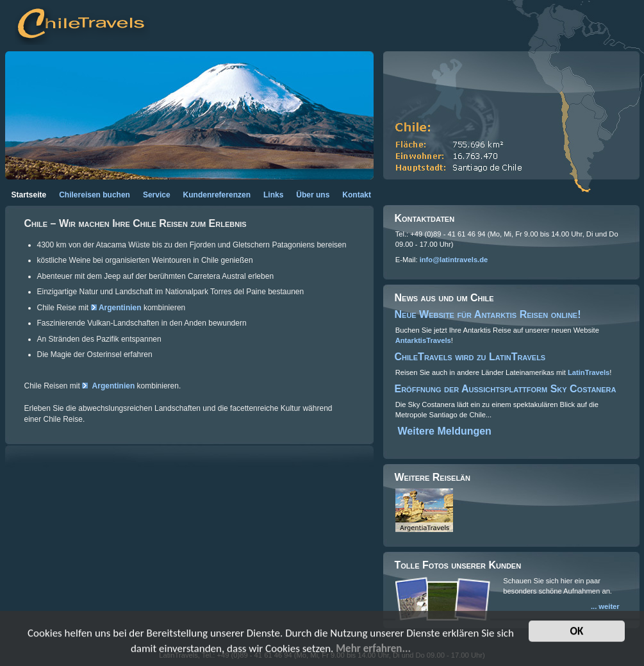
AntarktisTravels (423, 340)
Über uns (313, 195)
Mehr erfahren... (373, 650)
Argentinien (120, 308)
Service (157, 195)
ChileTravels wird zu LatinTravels (470, 357)
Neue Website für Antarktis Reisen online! (488, 314)
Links (273, 195)
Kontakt (357, 195)
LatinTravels (589, 372)
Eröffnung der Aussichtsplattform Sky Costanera (506, 389)
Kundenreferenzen (217, 195)
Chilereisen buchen (95, 195)
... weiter (605, 606)
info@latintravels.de (454, 260)
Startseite (29, 195)
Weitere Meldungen (445, 431)
